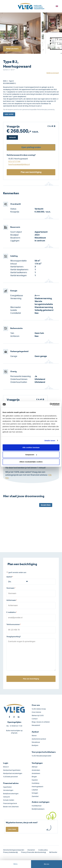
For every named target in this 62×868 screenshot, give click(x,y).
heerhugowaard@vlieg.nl (19, 164)
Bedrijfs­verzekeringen (11, 794)
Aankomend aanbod (39, 739)
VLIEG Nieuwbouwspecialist (41, 756)
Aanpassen (31, 455)
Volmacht (6, 797)
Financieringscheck (10, 804)
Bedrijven (35, 745)
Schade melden (9, 800)
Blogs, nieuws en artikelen (41, 722)
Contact (35, 719)
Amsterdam (36, 770)
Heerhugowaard (37, 787)
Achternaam (12, 600)
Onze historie (36, 712)
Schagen (35, 793)
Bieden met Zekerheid (11, 807)
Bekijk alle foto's (12, 49)
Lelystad (35, 790)
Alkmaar (35, 767)
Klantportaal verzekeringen (13, 774)
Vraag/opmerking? (14, 637)
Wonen (34, 736)
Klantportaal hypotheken (12, 770)
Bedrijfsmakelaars (38, 809)
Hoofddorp (36, 783)
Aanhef (10, 577)
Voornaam (11, 588)
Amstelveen (36, 774)
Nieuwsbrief (36, 725)
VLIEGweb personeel (10, 777)
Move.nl (6, 767)
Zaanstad (35, 796)
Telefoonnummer (14, 625)
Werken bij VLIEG (38, 716)
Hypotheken (7, 787)
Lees (9, 114)
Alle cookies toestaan (31, 447)
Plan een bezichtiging (31, 172)
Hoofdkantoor (37, 806)
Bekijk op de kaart (53, 73)
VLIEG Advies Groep (39, 709)
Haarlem (35, 780)
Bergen (34, 777)
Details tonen (50, 440)
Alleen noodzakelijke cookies (31, 462)
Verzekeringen (8, 790)
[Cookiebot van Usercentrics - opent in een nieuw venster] (50, 404)
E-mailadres (12, 613)
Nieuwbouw (36, 742)
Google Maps (46, 505)
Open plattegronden (31, 147)
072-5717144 (14, 161)
